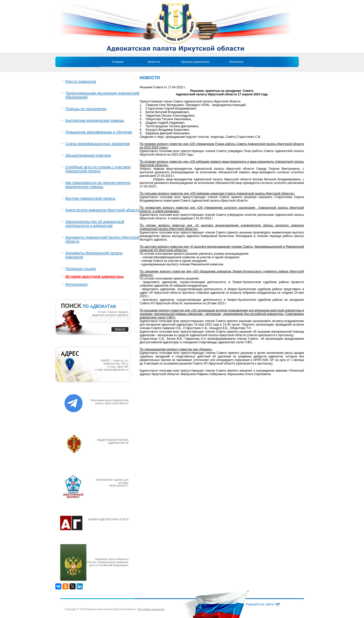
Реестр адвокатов (81, 81)
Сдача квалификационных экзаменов (98, 144)
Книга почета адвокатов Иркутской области (103, 210)
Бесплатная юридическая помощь (95, 120)
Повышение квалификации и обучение (99, 132)
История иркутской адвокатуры (95, 276)
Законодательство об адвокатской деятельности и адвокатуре (95, 224)
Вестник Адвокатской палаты (90, 198)
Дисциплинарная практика (88, 155)
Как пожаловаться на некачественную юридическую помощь (98, 185)
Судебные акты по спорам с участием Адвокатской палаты (98, 169)
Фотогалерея (77, 284)
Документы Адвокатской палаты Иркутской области (102, 239)
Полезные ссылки (81, 269)
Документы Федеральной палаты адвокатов (94, 255)
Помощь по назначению (86, 109)
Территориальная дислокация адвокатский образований (103, 95)
